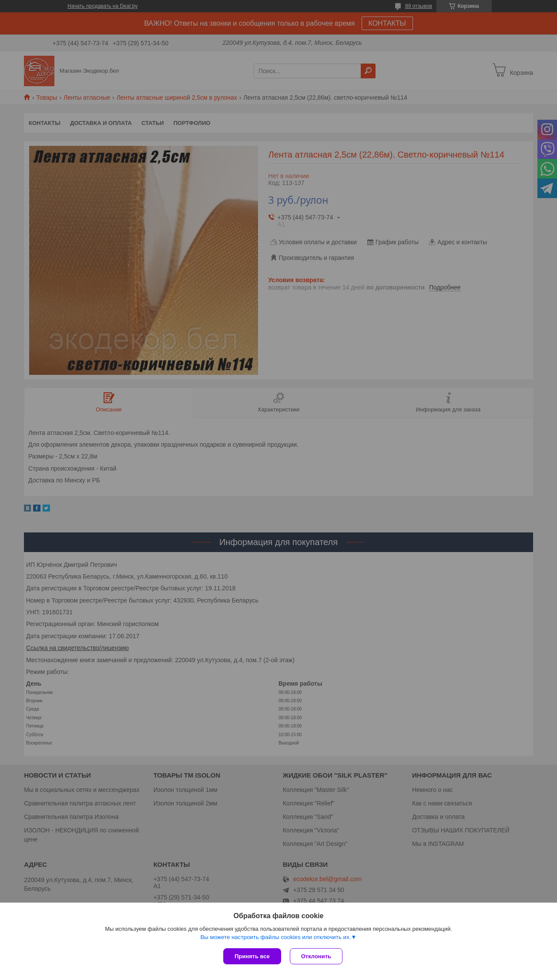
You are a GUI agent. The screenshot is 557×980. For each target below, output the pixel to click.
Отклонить (316, 956)
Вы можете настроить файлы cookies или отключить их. (275, 937)
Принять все (252, 956)
